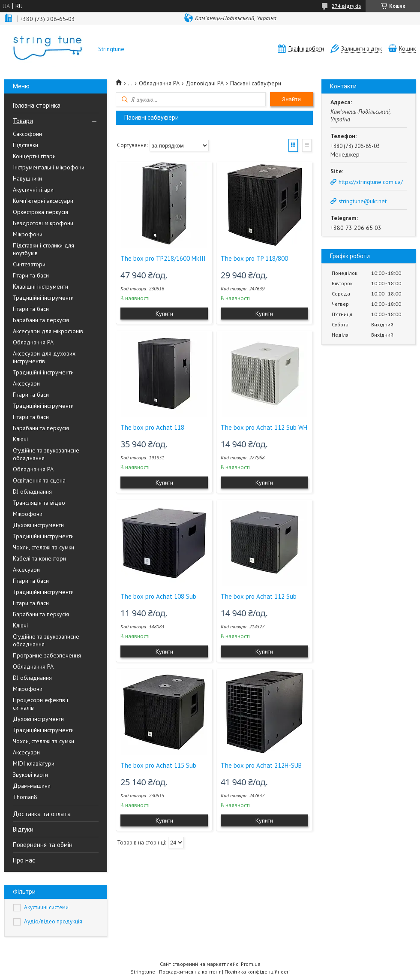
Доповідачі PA (205, 83)
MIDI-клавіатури (34, 763)
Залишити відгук (361, 49)
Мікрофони (28, 234)
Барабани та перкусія (41, 320)
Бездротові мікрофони (43, 223)
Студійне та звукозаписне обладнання (46, 454)
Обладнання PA (33, 342)
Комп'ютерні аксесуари (43, 201)
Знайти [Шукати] (291, 99)
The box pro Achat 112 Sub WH (264, 427)
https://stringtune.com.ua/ (371, 182)
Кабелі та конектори (39, 558)
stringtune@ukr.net (363, 201)
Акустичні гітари (33, 190)
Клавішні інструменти (40, 286)
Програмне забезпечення (47, 655)
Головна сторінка (37, 105)
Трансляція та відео (39, 503)
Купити (164, 314)
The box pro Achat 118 (152, 427)
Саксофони (27, 134)
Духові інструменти (38, 525)
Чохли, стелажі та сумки (43, 547)
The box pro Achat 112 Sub (259, 596)
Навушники (27, 178)
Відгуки (23, 829)
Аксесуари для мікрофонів (48, 331)
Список (307, 145)
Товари (23, 121)
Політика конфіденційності (257, 972)
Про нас (24, 860)
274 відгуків (346, 6)
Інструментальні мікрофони (49, 167)
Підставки (25, 145)
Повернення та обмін (43, 845)
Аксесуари (26, 383)
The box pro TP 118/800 (254, 258)
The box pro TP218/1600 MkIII (163, 258)
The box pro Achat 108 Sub (158, 596)
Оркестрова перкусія (40, 212)
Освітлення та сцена (39, 480)
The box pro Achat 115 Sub (158, 765)
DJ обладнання (32, 492)
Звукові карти (30, 775)
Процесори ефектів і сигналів (40, 704)
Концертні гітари (34, 156)
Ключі (20, 439)
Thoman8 (25, 797)
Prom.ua (251, 964)
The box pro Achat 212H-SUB (261, 765)
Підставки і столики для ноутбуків (43, 249)
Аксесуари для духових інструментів (44, 357)
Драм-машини (32, 786)
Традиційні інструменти (43, 298)
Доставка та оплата (42, 814)
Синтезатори (29, 264)
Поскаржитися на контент (190, 972)
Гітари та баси (31, 275)
